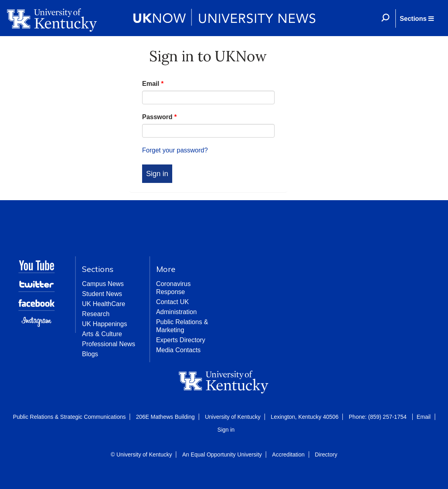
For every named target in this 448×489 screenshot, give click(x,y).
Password (159, 117)
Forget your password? (175, 150)
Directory (326, 455)
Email (153, 84)
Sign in (226, 430)
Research (96, 314)
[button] (417, 18)
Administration (176, 312)
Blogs (90, 354)
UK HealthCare (104, 304)
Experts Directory (181, 340)
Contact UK (173, 302)
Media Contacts (178, 350)
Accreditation (288, 455)
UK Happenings (104, 324)
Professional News (109, 344)
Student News (102, 294)
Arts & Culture (102, 334)
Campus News (103, 284)
